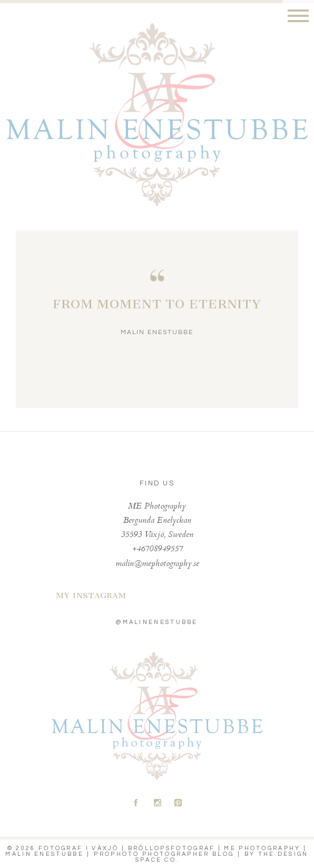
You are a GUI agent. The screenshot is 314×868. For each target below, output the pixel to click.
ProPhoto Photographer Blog (164, 854)
